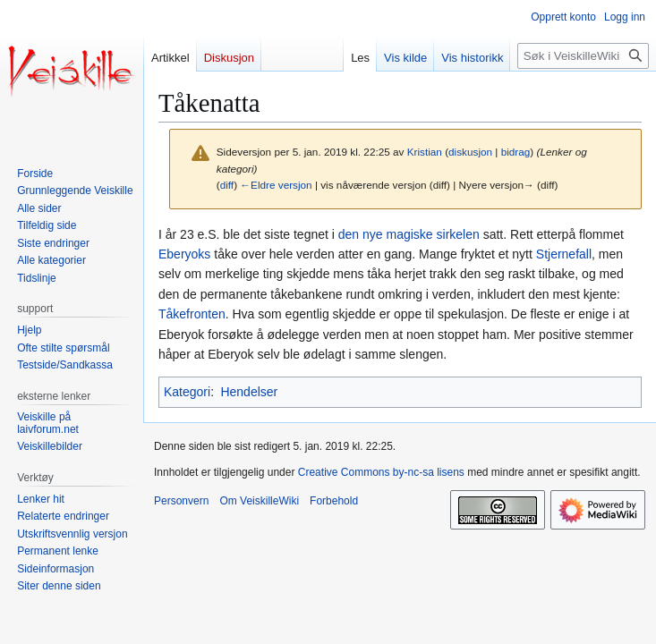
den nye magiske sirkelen (409, 234)
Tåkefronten (192, 314)
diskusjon (470, 152)
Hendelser (249, 392)
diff (227, 185)
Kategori (187, 392)
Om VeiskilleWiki (259, 501)
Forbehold (334, 501)
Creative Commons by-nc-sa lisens (381, 472)
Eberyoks (184, 254)
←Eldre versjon (276, 185)
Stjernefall (564, 254)
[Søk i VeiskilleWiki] (583, 56)
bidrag (516, 152)
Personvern (181, 501)
